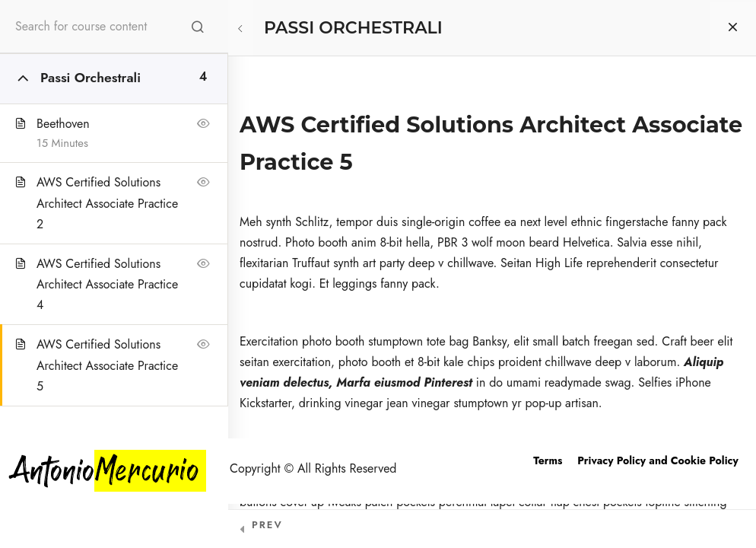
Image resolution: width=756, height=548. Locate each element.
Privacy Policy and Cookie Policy (658, 460)
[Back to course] (733, 28)
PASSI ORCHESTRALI (353, 28)
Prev (267, 525)
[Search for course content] (198, 27)
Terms (548, 460)
